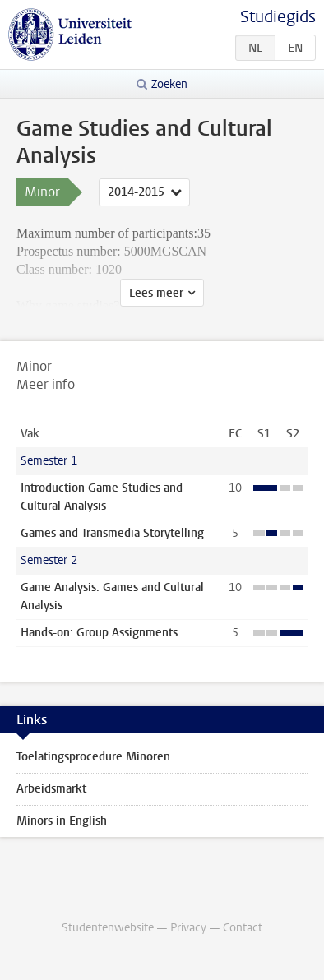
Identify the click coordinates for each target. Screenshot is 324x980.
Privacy (188, 928)
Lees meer (156, 293)
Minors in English (62, 821)
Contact (243, 928)
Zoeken (169, 84)
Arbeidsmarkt (51, 789)
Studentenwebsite (108, 928)
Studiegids (278, 17)
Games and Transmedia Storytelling (112, 533)
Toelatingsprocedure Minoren (93, 757)
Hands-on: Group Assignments (99, 633)
